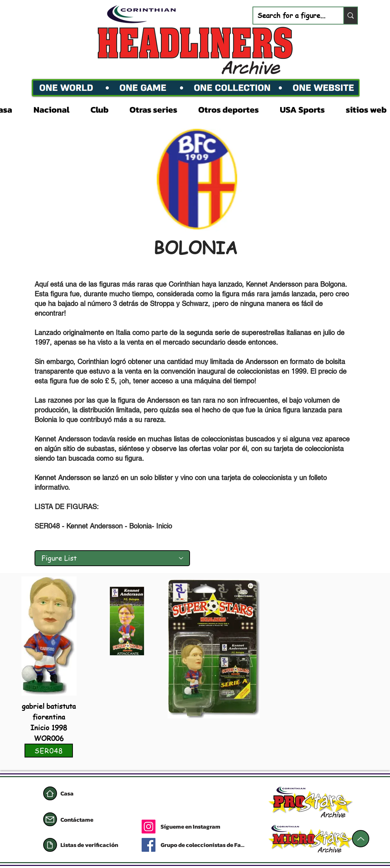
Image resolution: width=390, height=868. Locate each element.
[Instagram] (149, 827)
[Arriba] (361, 839)
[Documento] (50, 845)
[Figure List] (112, 558)
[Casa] (50, 793)
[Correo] (50, 819)
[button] (57, 109)
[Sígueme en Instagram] (217, 827)
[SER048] (49, 751)
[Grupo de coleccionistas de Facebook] (204, 845)
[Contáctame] (85, 820)
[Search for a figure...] (293, 16)
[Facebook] (149, 845)
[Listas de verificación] (93, 845)
